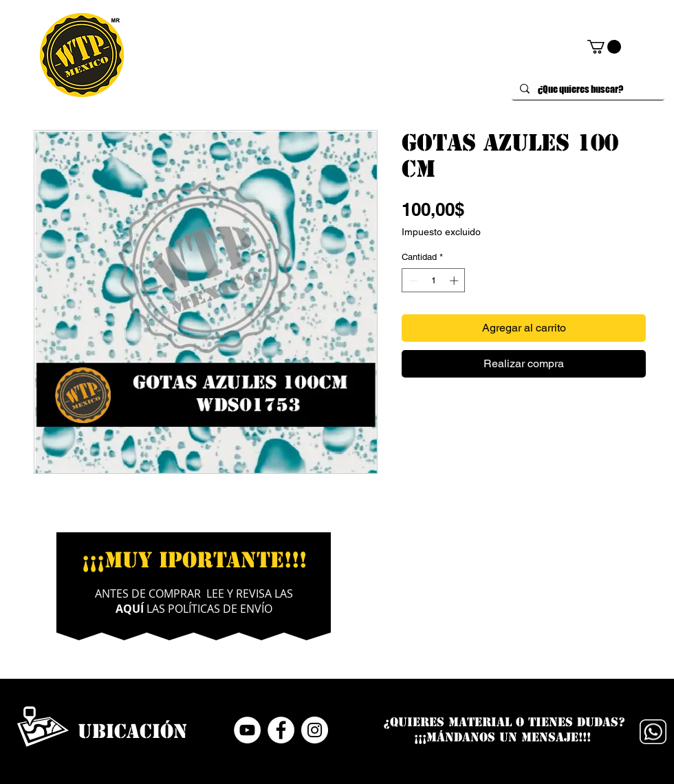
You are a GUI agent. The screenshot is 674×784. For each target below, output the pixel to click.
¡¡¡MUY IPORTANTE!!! (194, 560)
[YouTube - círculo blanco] (247, 730)
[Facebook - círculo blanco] (281, 730)
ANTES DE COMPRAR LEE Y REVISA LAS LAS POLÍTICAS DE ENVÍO (194, 601)
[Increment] (455, 281)
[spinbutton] (434, 281)
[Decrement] (412, 281)
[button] (604, 47)
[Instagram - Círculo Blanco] (315, 730)
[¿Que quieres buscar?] (587, 89)
